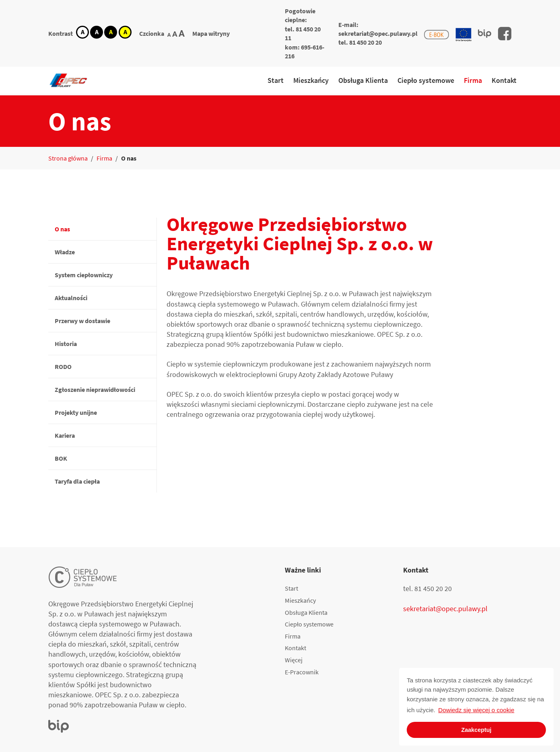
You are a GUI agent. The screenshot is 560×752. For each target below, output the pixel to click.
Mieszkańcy (311, 80)
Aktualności (71, 298)
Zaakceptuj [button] (476, 730)
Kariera (65, 435)
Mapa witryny (211, 33)
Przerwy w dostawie (82, 321)
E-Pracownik (302, 672)
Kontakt (504, 80)
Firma (473, 80)
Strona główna (68, 158)
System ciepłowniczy (84, 275)
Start (276, 80)
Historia (66, 344)
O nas (62, 229)
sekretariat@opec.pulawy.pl (378, 33)
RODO (63, 367)
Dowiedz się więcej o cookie (476, 710)
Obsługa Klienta (363, 80)
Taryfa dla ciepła (77, 481)
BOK (61, 458)
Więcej (294, 660)
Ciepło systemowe (426, 80)
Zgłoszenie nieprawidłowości (95, 389)
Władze (65, 252)
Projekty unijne (76, 412)
